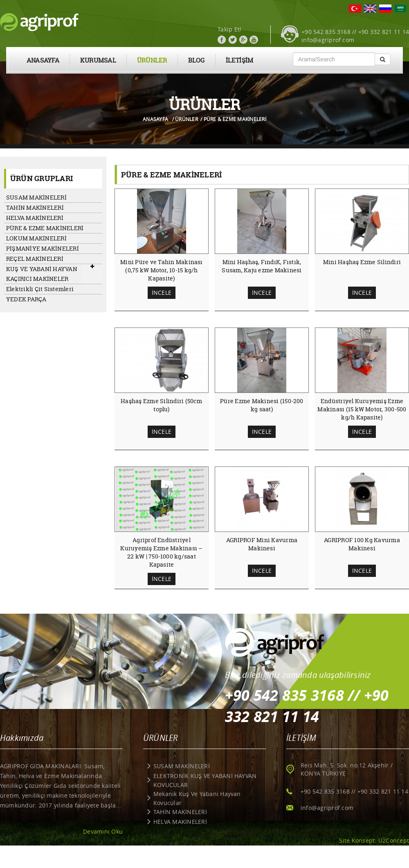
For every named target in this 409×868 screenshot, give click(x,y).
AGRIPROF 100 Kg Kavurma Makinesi (362, 544)
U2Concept (394, 840)
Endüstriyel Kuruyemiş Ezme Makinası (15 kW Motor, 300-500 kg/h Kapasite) (362, 409)
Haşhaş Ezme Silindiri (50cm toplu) (161, 405)
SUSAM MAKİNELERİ (36, 197)
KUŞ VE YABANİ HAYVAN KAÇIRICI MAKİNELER (42, 274)
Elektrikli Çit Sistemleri (40, 289)
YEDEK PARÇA (26, 299)
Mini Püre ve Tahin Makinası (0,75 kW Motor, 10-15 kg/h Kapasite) (161, 270)
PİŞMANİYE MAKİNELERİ (43, 248)
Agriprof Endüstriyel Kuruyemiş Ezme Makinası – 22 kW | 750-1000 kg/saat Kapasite (161, 552)
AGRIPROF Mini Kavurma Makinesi (262, 544)
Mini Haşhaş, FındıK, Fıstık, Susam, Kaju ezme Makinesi (262, 266)
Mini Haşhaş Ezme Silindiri (362, 262)
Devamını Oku (103, 831)
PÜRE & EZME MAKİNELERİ (45, 228)
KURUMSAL (98, 60)
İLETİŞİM (240, 60)
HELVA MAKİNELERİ (35, 218)
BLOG (197, 60)
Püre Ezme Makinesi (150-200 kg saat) (262, 405)
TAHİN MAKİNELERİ (35, 207)
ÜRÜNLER (152, 60)
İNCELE (162, 293)
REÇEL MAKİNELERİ (35, 259)
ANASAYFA (43, 60)
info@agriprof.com (328, 40)
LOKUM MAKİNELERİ (36, 238)
